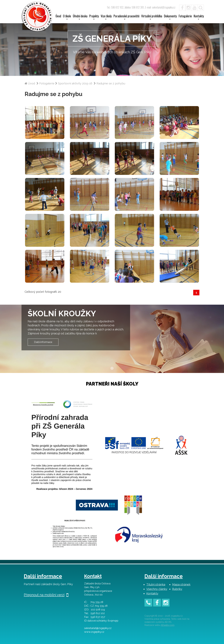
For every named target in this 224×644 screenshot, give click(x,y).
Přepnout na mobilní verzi (46, 595)
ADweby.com (168, 625)
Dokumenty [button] (170, 17)
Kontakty (152, 593)
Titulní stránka (156, 584)
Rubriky (177, 589)
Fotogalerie (185, 16)
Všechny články (157, 589)
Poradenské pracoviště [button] (126, 17)
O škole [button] (67, 17)
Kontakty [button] (199, 17)
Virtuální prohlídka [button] (152, 17)
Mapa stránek (181, 584)
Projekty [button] (94, 17)
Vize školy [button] (106, 17)
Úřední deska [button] (80, 17)
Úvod (58, 16)
